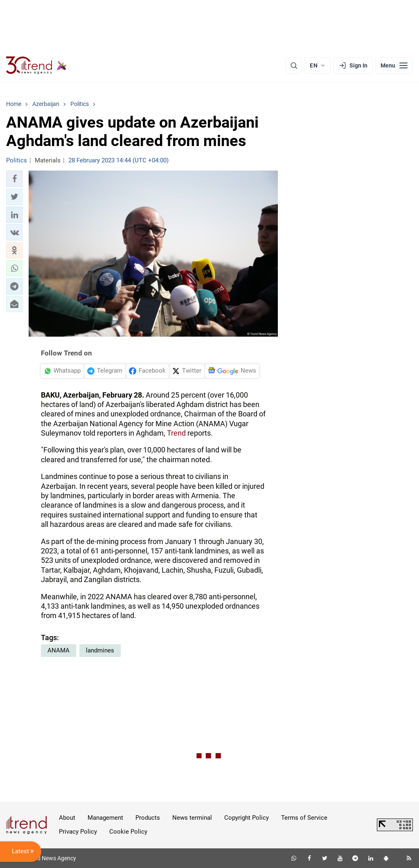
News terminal (192, 818)
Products (148, 818)
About (67, 818)
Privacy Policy (78, 832)
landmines (100, 650)
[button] (14, 179)
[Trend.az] (36, 65)
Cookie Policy (128, 832)
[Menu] (394, 65)
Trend (176, 433)
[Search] (294, 65)
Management (105, 818)
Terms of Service (304, 818)
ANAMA (59, 650)
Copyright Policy (247, 818)
